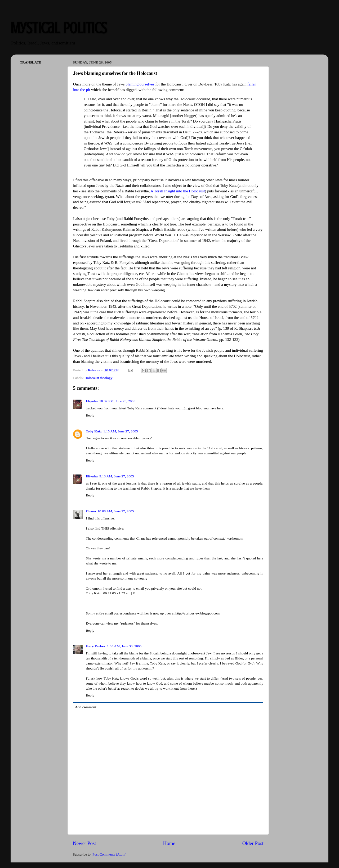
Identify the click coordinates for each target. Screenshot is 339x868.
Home (169, 843)
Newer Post (84, 843)
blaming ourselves (140, 84)
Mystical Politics (59, 28)
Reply (90, 415)
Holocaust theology (98, 378)
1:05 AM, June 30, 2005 (124, 646)
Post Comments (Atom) (109, 854)
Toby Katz (94, 431)
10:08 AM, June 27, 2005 (116, 511)
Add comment (86, 707)
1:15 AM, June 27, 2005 (121, 431)
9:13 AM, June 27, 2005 (117, 476)
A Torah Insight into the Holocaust (178, 191)
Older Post (253, 843)
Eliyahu (92, 401)
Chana (91, 511)
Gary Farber (96, 646)
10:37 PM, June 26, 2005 (117, 401)
